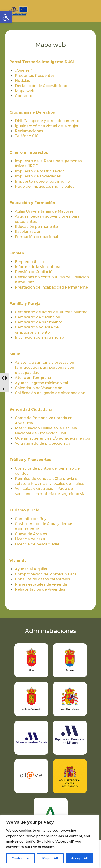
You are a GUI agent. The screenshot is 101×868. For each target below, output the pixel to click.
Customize (20, 858)
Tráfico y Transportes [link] (30, 460)
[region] (50, 841)
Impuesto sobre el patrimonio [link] (42, 181)
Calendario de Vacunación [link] (39, 388)
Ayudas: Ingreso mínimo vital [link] (41, 383)
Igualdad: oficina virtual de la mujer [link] (47, 126)
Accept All (79, 858)
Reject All (50, 858)
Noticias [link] (22, 81)
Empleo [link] (17, 253)
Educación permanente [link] (36, 227)
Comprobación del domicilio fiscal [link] (46, 574)
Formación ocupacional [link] (36, 237)
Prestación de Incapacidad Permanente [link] (51, 287)
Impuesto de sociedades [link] (38, 176)
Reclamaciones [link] (29, 131)
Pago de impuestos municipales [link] (45, 186)
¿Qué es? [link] (23, 70)
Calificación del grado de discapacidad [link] (50, 393)
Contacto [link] (24, 96)
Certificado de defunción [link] (38, 317)
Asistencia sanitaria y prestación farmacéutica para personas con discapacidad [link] (45, 368)
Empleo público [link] (29, 262)
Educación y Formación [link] (32, 203)
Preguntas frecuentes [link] (35, 76)
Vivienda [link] (18, 561)
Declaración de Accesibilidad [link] (41, 86)
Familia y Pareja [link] (25, 304)
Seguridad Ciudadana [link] (31, 409)
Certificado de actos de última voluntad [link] (51, 312)
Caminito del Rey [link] (31, 519)
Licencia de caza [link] (30, 539)
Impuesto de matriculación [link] (40, 171)
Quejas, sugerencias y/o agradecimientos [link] (53, 438)
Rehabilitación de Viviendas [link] (40, 589)
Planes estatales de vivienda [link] (41, 584)
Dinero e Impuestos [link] (29, 153)
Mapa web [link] (25, 91)
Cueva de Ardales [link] (31, 534)
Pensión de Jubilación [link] (35, 272)
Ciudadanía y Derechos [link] (32, 112)
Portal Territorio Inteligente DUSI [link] (42, 62)
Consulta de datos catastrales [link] (42, 579)
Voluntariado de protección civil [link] (44, 443)
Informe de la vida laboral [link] (38, 267)
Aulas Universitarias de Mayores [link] (44, 211)
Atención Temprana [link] (33, 378)
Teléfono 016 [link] (27, 136)
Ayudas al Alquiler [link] (31, 569)
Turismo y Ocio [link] (24, 510)
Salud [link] (15, 354)
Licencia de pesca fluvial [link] (37, 544)
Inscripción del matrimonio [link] (40, 337)
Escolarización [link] (28, 232)
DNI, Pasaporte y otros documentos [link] (48, 121)
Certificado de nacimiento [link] (39, 322)
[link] (6, 17)
